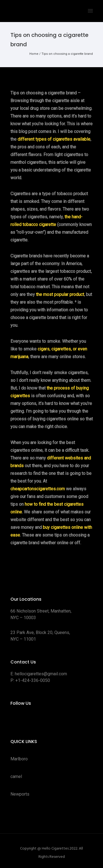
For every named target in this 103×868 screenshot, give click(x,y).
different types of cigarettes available (54, 139)
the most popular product (60, 294)
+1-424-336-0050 (33, 680)
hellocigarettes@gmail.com (41, 674)
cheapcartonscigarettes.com (38, 489)
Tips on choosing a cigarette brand (67, 54)
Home (34, 54)
